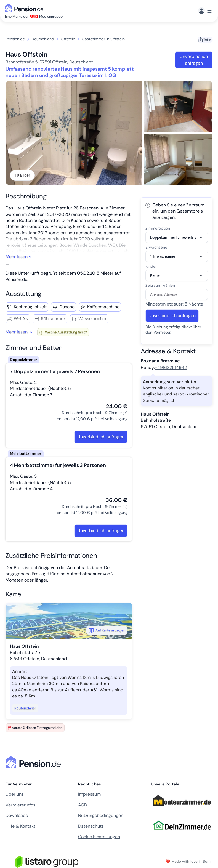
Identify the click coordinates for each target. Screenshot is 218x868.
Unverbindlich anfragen (194, 60)
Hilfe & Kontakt (20, 826)
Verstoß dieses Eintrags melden (35, 728)
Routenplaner (25, 708)
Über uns (15, 795)
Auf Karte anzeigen (107, 631)
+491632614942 (171, 368)
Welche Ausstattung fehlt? (63, 333)
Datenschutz (91, 826)
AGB (83, 805)
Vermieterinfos (20, 805)
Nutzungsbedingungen (101, 816)
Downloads (17, 816)
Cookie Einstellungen (99, 837)
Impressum (89, 795)
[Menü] (205, 11)
